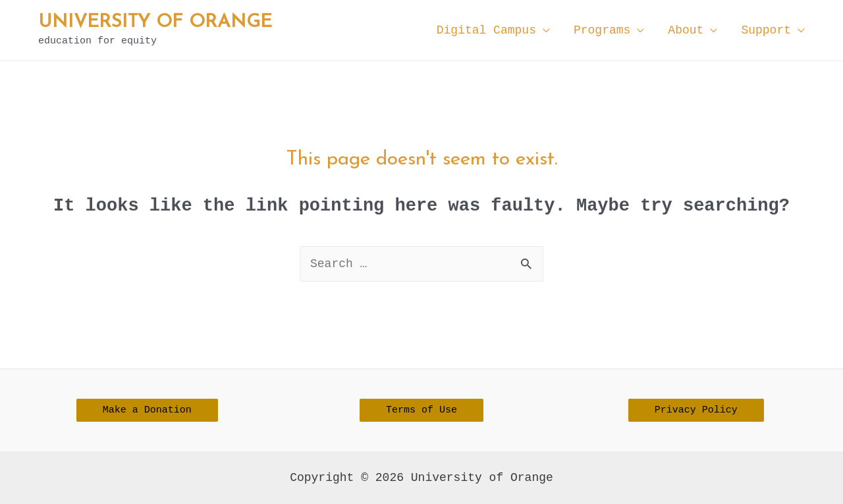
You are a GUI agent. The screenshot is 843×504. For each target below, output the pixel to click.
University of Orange (155, 22)
